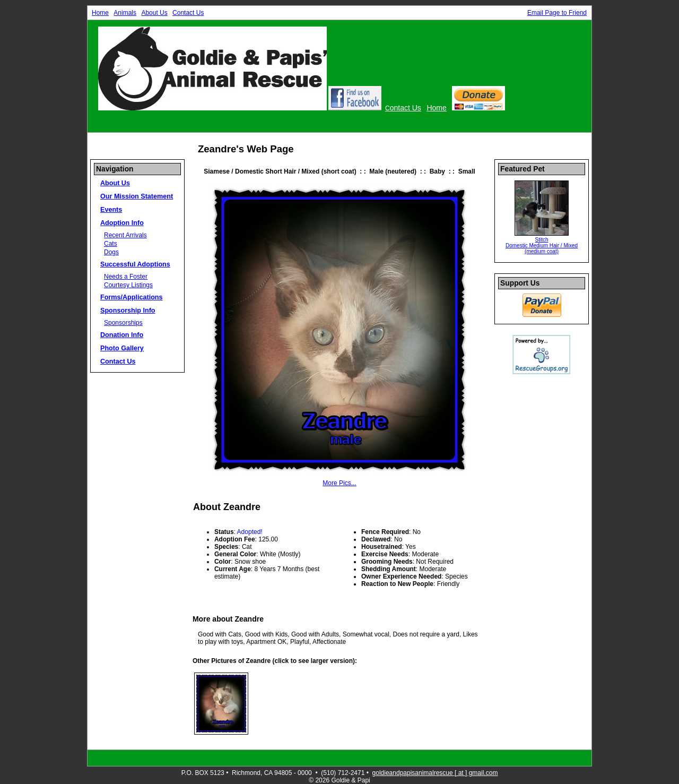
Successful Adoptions (135, 264)
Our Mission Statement (137, 196)
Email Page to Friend (557, 13)
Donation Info (122, 335)
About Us (154, 13)
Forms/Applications (132, 297)
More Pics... (339, 483)
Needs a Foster (126, 277)
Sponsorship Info (128, 311)
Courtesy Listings (128, 285)
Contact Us (188, 13)
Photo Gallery (122, 348)
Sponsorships (123, 323)
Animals (125, 13)
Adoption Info (122, 223)
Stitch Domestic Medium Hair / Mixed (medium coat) (542, 245)
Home (100, 13)
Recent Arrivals (125, 235)
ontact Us (406, 108)
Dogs (111, 252)
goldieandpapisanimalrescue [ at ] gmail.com (435, 773)
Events (111, 210)
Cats (111, 244)
